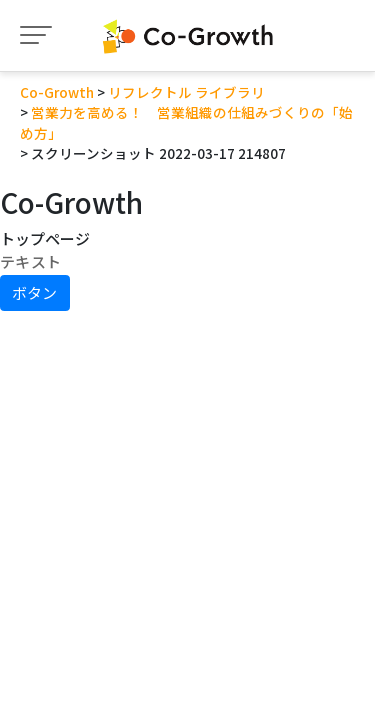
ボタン (34, 292)
